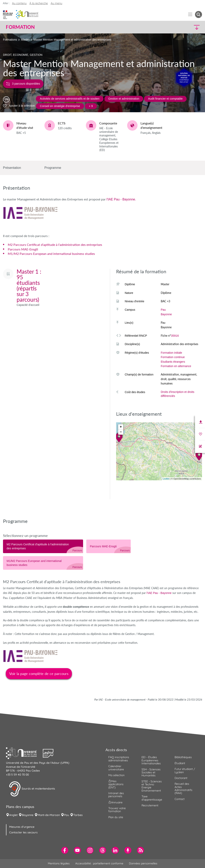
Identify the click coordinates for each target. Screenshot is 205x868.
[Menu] (190, 15)
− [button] (121, 432)
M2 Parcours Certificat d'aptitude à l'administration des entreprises (55, 245)
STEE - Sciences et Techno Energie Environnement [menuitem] (152, 786)
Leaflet (166, 479)
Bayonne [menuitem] (28, 815)
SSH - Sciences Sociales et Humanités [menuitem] (151, 772)
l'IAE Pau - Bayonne (159, 593)
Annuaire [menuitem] (115, 802)
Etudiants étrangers (173, 362)
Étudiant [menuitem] (180, 763)
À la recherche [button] (39, 3)
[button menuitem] (198, 15)
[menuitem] (65, 850)
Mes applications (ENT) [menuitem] (116, 784)
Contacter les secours (23, 832)
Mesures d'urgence (22, 827)
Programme (53, 168)
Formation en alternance (176, 366)
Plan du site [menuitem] (116, 817)
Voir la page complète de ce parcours (39, 674)
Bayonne (166, 314)
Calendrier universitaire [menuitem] (116, 768)
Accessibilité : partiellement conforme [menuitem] (99, 863)
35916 (175, 336)
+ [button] (121, 427)
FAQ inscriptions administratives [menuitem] (119, 759)
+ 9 (91, 106)
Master (25, 40)
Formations (10, 40)
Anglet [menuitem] (13, 815)
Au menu (56, 3)
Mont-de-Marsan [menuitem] (49, 815)
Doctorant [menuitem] (181, 778)
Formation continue (173, 357)
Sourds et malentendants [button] (32, 789)
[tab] (43, 546)
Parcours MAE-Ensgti (23, 249)
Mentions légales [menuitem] (59, 863)
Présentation (12, 168)
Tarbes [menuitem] (78, 815)
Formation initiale (171, 353)
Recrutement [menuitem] (150, 805)
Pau (163, 310)
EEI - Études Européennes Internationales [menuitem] (151, 760)
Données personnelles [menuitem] (143, 863)
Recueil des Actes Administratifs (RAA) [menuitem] (183, 788)
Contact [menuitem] (180, 799)
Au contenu (19, 3)
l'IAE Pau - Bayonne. (121, 199)
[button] (178, 27)
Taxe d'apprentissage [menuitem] (152, 798)
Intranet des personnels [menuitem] (116, 795)
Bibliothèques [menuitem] (183, 757)
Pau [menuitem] (67, 815)
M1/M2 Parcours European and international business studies (51, 254)
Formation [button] (20, 27)
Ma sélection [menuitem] (116, 775)
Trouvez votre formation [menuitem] (117, 810)
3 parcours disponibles (23, 84)
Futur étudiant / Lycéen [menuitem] (185, 770)
